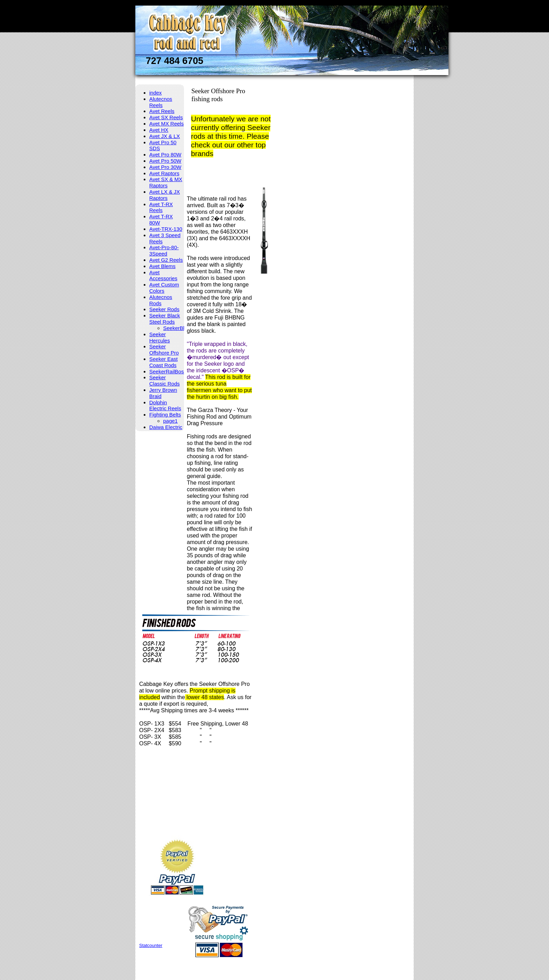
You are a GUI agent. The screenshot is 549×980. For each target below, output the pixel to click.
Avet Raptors (164, 173)
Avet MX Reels (166, 124)
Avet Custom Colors (164, 288)
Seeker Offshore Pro (164, 350)
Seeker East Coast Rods (164, 362)
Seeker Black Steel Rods (165, 319)
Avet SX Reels (166, 117)
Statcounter (151, 945)
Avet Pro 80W (165, 155)
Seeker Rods (164, 309)
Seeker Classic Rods (165, 380)
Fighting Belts (165, 415)
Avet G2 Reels (166, 260)
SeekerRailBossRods (174, 371)
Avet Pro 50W (165, 161)
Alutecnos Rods (161, 300)
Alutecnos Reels (161, 102)
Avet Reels (162, 111)
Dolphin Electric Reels (165, 406)
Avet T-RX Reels (161, 207)
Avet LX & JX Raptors (165, 195)
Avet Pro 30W (165, 167)
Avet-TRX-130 (166, 229)
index (156, 93)
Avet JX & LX (165, 136)
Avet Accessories (163, 276)
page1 (170, 421)
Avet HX (159, 130)
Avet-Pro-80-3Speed (164, 250)
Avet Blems (162, 266)
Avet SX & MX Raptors (166, 182)
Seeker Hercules (160, 337)
